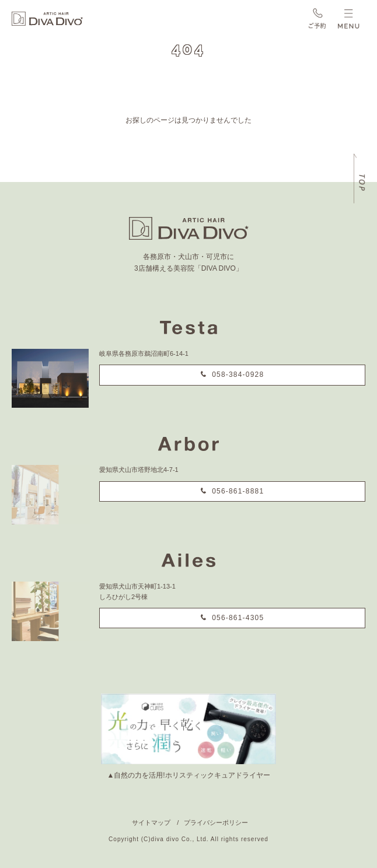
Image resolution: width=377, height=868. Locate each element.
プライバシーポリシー (216, 822)
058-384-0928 (238, 374)
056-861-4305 (238, 618)
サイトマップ (151, 822)
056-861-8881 (238, 491)
